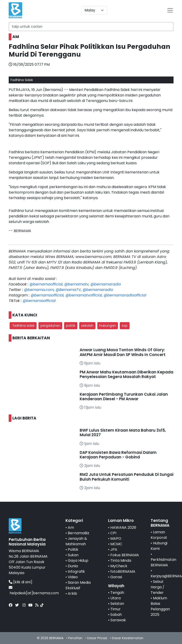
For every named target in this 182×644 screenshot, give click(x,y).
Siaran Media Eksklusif (78, 585)
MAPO (116, 538)
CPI (113, 533)
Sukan (73, 555)
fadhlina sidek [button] (23, 326)
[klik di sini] (23, 582)
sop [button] (125, 326)
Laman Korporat (159, 535)
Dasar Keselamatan (128, 638)
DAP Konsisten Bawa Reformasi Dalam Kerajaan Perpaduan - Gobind (118, 455)
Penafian (75, 638)
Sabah (116, 615)
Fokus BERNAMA (125, 555)
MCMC (116, 544)
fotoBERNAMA (123, 571)
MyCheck (119, 566)
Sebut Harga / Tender (158, 587)
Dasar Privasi (97, 638)
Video (73, 577)
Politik (73, 549)
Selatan (117, 604)
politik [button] (71, 326)
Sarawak (118, 620)
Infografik (76, 571)
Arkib (72, 593)
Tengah (117, 593)
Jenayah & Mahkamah (76, 541)
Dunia (73, 566)
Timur (115, 609)
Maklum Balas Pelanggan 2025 (160, 606)
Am (71, 528)
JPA (114, 549)
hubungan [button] (108, 326)
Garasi (116, 577)
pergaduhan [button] (50, 326)
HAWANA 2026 (123, 528)
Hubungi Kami (159, 546)
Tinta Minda (121, 560)
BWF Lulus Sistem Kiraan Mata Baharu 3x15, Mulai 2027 (123, 433)
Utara (115, 598)
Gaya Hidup (78, 560)
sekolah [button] (87, 326)
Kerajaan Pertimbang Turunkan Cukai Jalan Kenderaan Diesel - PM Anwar (124, 397)
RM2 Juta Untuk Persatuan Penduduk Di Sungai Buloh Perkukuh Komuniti (126, 477)
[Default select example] (94, 10)
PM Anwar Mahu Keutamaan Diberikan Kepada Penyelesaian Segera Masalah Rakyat (126, 374)
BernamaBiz (79, 533)
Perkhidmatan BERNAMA (163, 562)
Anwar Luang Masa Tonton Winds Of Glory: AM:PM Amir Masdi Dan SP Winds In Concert (123, 352)
